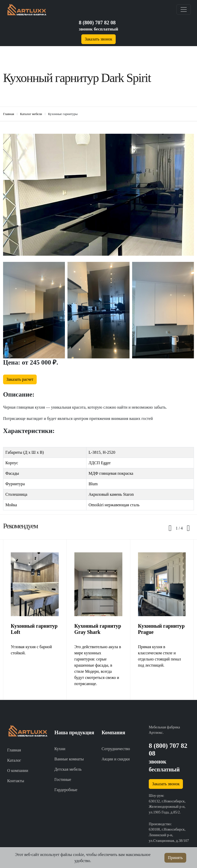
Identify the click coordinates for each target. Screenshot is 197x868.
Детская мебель (68, 769)
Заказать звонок (98, 39)
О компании (18, 771)
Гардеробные (66, 790)
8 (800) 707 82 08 (97, 23)
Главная (14, 750)
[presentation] (170, 528)
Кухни (60, 749)
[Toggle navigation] (184, 9)
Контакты (16, 781)
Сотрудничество (116, 749)
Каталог (14, 760)
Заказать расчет (20, 379)
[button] (178, 528)
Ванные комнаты (69, 759)
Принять (175, 858)
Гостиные (63, 779)
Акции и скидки (116, 759)
